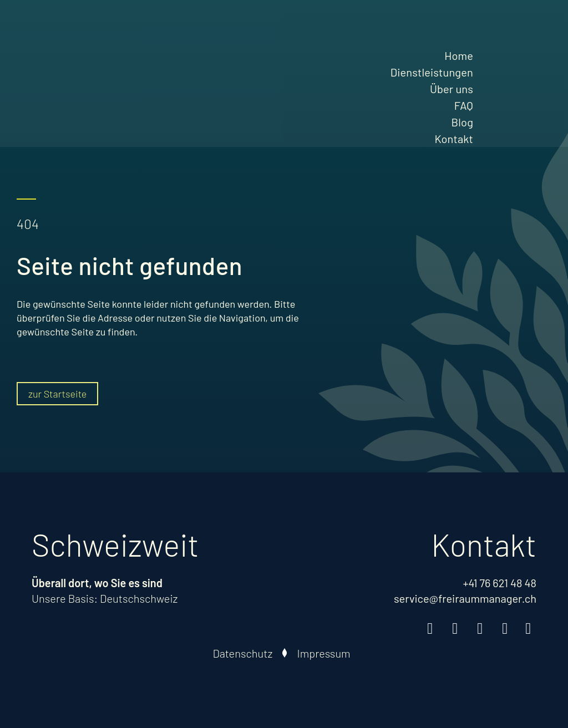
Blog (462, 122)
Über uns (452, 89)
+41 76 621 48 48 (499, 583)
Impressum (323, 653)
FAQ (464, 105)
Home (459, 55)
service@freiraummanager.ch (465, 598)
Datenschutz (242, 653)
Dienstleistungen (432, 72)
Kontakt (454, 139)
